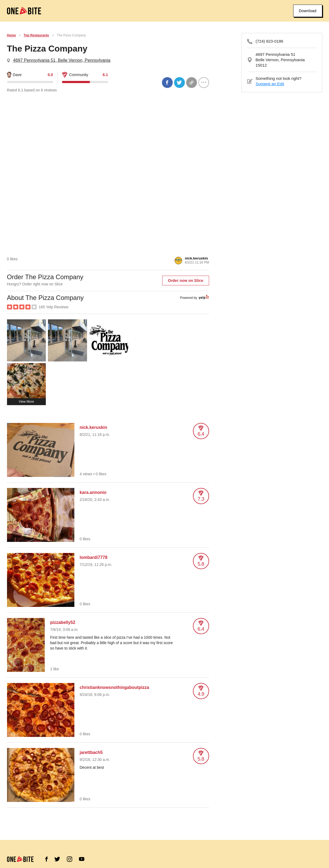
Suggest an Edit (270, 84)
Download (308, 11)
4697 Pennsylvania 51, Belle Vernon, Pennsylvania (62, 60)
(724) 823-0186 (270, 41)
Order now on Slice (186, 281)
